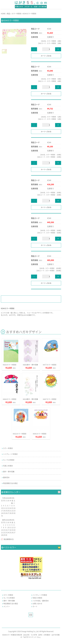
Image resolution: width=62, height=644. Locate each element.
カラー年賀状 (16, 14)
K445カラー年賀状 (40, 434)
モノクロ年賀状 (9, 460)
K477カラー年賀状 (50, 365)
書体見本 (6, 477)
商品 (9, 14)
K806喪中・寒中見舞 (30, 365)
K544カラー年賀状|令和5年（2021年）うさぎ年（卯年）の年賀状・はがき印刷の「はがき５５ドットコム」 (31, 636)
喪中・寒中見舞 (9, 472)
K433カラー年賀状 (20, 434)
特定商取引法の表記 (10, 483)
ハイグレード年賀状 (10, 454)
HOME (3, 14)
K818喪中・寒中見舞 (30, 399)
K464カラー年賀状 (10, 399)
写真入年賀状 (8, 466)
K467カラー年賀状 (50, 399)
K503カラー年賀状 (10, 365)
